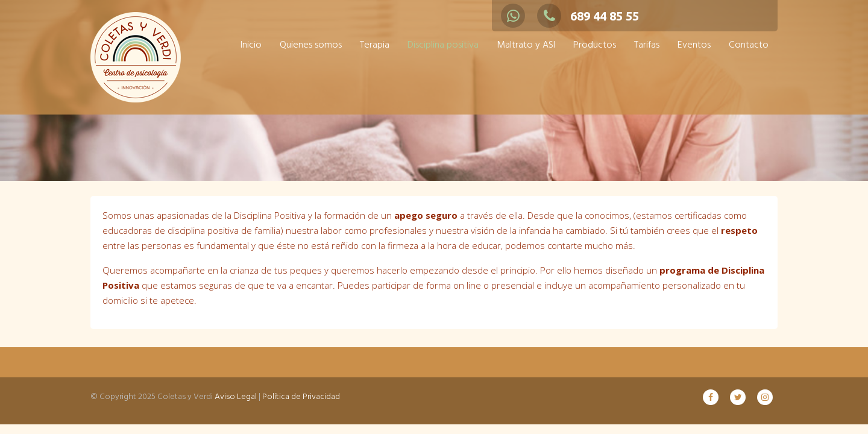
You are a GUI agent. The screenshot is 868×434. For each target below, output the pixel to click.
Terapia (375, 45)
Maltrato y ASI (526, 45)
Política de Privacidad (301, 397)
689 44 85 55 (588, 16)
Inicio (251, 45)
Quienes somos (311, 45)
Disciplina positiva (443, 45)
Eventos (694, 45)
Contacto (749, 45)
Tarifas (647, 45)
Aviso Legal (236, 397)
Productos (595, 45)
